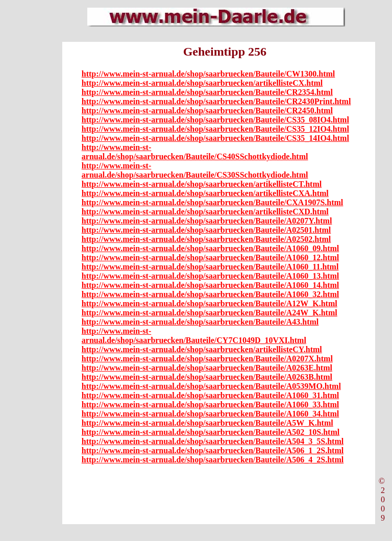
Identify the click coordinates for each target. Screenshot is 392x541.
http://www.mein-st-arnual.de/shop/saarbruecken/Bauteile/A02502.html (206, 239)
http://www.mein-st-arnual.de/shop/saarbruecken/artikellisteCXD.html (205, 212)
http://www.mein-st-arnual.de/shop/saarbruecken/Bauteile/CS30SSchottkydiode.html (195, 170)
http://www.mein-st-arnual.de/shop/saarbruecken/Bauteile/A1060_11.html (210, 267)
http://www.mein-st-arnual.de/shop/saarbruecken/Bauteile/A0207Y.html (207, 221)
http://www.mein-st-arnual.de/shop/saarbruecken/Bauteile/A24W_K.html (210, 313)
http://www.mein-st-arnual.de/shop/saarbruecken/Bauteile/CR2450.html (207, 110)
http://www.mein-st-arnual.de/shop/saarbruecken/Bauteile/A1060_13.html (210, 276)
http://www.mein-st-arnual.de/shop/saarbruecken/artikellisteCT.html (202, 184)
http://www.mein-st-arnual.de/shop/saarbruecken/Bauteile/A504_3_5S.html (213, 441)
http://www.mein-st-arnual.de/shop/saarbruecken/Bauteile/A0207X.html (207, 359)
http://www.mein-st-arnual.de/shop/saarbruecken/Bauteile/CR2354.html (207, 92)
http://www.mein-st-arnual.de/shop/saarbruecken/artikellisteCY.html (202, 349)
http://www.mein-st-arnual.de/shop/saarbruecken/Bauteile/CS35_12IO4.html (215, 129)
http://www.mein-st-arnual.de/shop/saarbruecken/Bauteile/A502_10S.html (211, 432)
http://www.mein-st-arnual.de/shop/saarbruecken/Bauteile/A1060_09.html (210, 248)
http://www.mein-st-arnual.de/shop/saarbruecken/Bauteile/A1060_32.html (210, 294)
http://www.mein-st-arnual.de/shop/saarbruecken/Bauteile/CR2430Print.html (216, 101)
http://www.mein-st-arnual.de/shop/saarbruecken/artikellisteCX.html (202, 83)
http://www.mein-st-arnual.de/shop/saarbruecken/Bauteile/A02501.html (206, 230)
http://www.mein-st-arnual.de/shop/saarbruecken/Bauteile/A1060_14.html (210, 285)
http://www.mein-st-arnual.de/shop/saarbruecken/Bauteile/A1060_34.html (210, 414)
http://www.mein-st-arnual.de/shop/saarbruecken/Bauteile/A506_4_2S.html (213, 460)
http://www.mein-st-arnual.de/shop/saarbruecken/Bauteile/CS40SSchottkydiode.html (195, 152)
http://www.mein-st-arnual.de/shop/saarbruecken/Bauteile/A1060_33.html (210, 404)
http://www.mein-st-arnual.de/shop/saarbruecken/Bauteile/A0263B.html (207, 377)
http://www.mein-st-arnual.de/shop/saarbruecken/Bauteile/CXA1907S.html (212, 202)
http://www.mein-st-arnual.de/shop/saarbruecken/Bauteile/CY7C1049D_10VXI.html (194, 336)
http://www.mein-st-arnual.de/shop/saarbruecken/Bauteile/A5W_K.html (207, 423)
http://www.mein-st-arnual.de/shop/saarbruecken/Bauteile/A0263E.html (207, 368)
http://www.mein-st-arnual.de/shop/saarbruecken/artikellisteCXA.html (205, 193)
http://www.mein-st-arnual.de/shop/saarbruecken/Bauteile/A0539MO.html (211, 386)
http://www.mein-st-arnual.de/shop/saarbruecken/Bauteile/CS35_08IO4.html (215, 120)
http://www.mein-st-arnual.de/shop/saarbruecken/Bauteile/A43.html (200, 322)
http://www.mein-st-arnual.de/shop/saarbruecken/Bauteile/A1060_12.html (210, 257)
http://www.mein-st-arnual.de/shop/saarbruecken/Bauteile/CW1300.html (208, 74)
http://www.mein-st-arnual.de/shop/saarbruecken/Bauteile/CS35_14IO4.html (215, 138)
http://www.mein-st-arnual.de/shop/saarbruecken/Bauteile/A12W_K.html (210, 303)
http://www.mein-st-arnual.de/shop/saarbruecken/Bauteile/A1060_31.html (210, 395)
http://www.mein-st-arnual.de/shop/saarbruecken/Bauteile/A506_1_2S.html (213, 450)
